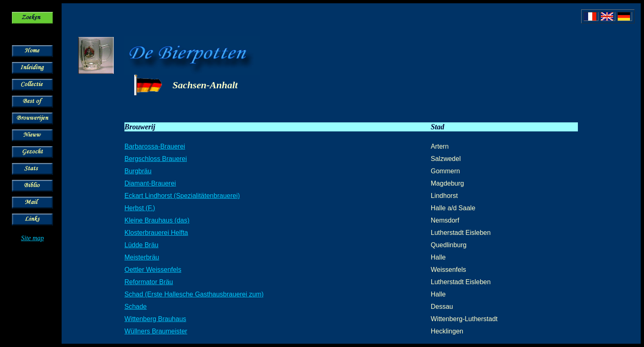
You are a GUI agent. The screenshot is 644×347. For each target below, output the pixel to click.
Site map (32, 238)
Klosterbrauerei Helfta (156, 233)
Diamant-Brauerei (150, 183)
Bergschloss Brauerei (156, 159)
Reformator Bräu (149, 282)
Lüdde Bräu (141, 245)
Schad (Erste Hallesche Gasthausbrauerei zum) (194, 294)
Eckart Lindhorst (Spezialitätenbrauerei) (182, 196)
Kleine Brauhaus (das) (157, 220)
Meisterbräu (142, 257)
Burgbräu (138, 171)
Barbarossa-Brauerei (155, 146)
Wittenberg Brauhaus (155, 319)
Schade (136, 307)
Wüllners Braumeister (156, 331)
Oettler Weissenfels (153, 270)
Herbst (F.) (140, 208)
